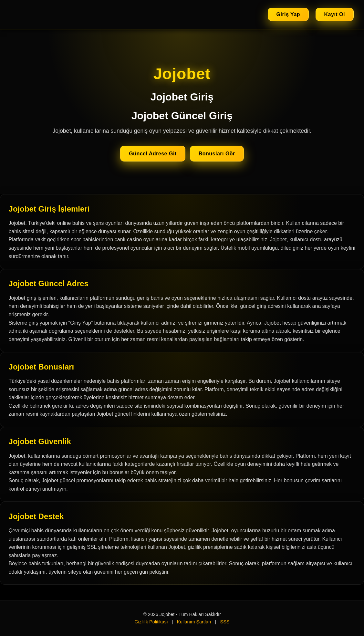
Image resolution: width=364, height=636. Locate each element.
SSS (225, 622)
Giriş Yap (288, 14)
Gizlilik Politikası (151, 622)
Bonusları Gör (217, 154)
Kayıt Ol (335, 14)
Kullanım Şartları (194, 622)
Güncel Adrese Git (153, 154)
